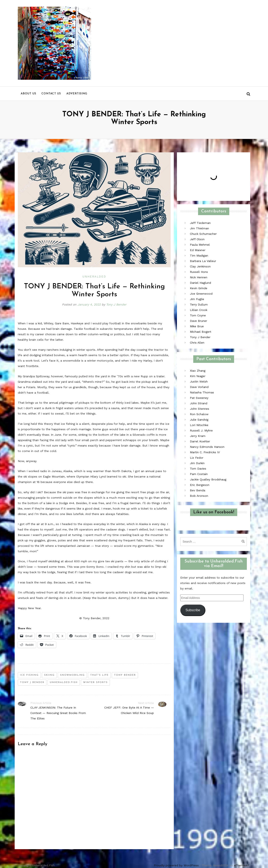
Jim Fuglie (197, 299)
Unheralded (94, 277)
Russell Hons (199, 272)
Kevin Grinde (199, 288)
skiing (49, 675)
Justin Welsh (199, 381)
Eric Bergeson (200, 485)
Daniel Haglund (200, 283)
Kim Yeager (198, 376)
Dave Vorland (199, 387)
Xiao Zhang (198, 371)
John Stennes (200, 409)
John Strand (199, 403)
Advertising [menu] (77, 94)
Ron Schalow (199, 414)
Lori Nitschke (199, 425)
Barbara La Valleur (203, 261)
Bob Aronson (199, 496)
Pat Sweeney (199, 398)
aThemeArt (242, 865)
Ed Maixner (198, 250)
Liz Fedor (197, 458)
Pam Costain (199, 474)
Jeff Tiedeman (200, 223)
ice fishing (29, 675)
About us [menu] (28, 94)
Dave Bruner (198, 321)
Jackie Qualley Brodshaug (208, 479)
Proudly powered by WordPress (176, 865)
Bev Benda (198, 490)
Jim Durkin (197, 463)
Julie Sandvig (199, 420)
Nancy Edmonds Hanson (207, 447)
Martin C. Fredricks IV (205, 452)
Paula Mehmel (200, 245)
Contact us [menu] (51, 94)
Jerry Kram (198, 436)
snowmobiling (72, 675)
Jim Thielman (199, 228)
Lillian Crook (199, 310)
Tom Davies (198, 469)
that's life (99, 675)
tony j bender (32, 682)
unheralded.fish (64, 682)
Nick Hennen (199, 277)
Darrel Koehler (200, 441)
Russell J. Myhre (201, 430)
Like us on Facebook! (214, 512)
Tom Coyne (198, 315)
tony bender (125, 675)
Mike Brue (197, 326)
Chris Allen (197, 343)
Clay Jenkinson (200, 266)
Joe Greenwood (201, 294)
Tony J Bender (116, 304)
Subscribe (193, 610)
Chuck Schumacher (203, 234)
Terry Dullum (199, 304)
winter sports (95, 682)
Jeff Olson (197, 239)
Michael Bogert (201, 332)
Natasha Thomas (202, 392)
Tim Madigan (199, 256)
